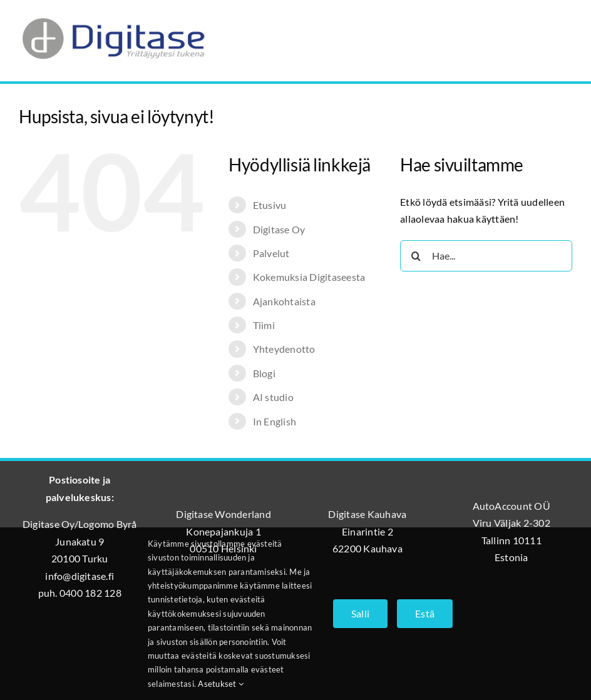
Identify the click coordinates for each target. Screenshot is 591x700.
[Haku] (416, 256)
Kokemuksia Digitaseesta (309, 277)
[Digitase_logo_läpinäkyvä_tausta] (113, 15)
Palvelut (271, 253)
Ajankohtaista (284, 301)
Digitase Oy (279, 229)
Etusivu (270, 205)
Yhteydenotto (284, 349)
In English (275, 421)
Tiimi (264, 325)
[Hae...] (486, 256)
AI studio (273, 397)
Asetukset (221, 684)
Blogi (264, 373)
